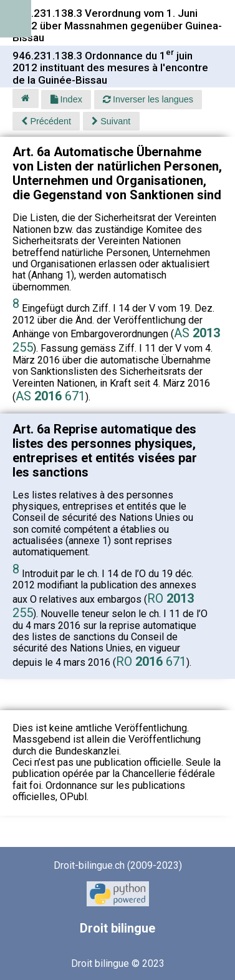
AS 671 (50, 396)
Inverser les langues (148, 99)
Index (66, 99)
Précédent (46, 121)
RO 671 (151, 661)
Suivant (111, 121)
